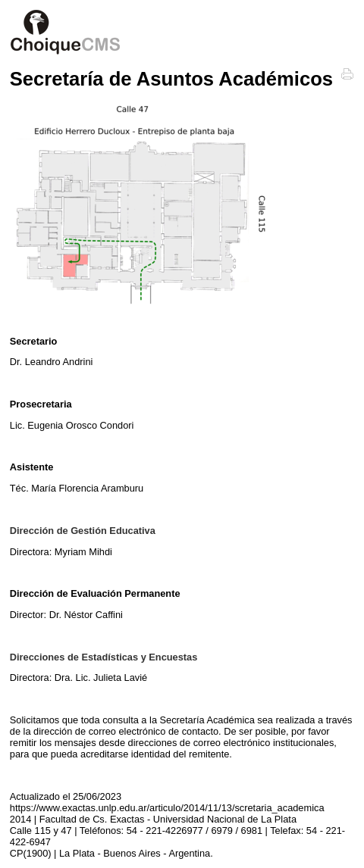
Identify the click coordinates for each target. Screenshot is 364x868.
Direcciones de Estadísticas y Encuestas (104, 657)
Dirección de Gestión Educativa (83, 531)
